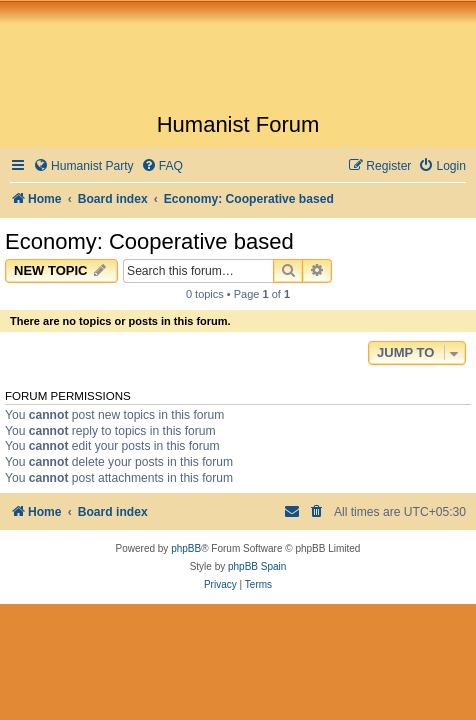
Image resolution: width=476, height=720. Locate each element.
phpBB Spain (257, 566)
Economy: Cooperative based (149, 241)
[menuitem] (83, 166)
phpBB (186, 548)
